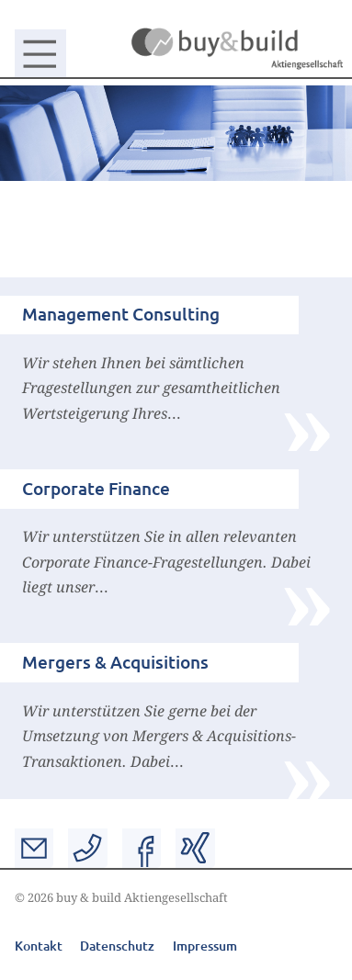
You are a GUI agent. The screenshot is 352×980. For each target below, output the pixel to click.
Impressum (205, 946)
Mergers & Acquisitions (115, 662)
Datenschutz (117, 946)
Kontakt (39, 946)
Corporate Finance (96, 488)
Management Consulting (121, 314)
